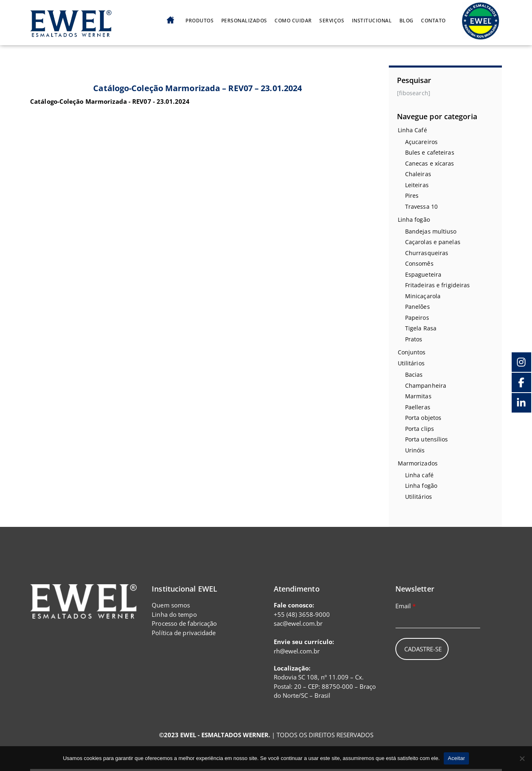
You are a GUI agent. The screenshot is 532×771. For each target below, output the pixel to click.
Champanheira (426, 385)
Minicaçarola (423, 296)
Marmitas (418, 396)
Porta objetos (423, 418)
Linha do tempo (174, 614)
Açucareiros (421, 142)
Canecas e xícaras (430, 163)
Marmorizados (418, 463)
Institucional (372, 21)
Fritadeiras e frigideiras (438, 285)
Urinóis (415, 450)
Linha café (419, 475)
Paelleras (418, 407)
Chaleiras (418, 174)
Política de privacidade (184, 633)
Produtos (199, 21)
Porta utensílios (427, 439)
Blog (407, 21)
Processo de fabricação (184, 623)
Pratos (414, 339)
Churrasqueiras (427, 253)
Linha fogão (414, 220)
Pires (412, 195)
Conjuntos (412, 352)
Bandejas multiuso (431, 231)
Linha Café (412, 130)
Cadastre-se (423, 649)
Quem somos (171, 605)
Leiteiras (417, 185)
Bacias (414, 375)
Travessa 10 (421, 206)
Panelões (418, 307)
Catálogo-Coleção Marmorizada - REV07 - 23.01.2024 (110, 101)
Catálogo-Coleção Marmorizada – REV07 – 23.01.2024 (197, 88)
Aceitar (456, 758)
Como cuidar (293, 21)
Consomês (419, 263)
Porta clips (420, 429)
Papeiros (417, 318)
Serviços (332, 21)
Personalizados (244, 21)
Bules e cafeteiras (430, 152)
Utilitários (411, 363)
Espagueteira (423, 274)
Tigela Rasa (421, 328)
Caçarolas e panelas (433, 242)
